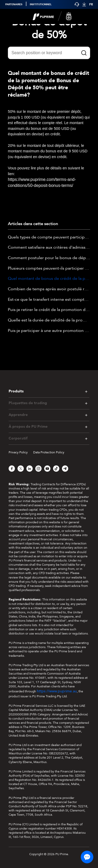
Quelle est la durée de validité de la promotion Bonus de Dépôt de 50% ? (49, 320)
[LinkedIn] (30, 469)
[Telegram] (65, 469)
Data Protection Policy (49, 452)
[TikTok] (56, 469)
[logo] (52, 16)
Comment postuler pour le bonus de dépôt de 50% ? (49, 258)
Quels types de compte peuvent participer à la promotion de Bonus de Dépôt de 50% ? (49, 237)
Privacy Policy (18, 452)
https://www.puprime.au (57, 691)
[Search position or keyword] (49, 53)
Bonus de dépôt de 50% (49, 29)
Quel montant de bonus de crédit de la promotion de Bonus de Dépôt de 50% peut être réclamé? (49, 279)
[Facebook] (12, 469)
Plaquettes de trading (28, 403)
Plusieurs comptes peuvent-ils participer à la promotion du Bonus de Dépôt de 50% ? (49, 269)
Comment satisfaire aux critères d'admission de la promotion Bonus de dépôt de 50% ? (49, 248)
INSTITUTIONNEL (41, 4)
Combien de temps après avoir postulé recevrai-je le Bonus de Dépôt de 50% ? (49, 289)
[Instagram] (38, 469)
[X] (21, 469)
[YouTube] (47, 469)
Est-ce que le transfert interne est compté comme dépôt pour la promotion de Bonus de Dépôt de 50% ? (49, 300)
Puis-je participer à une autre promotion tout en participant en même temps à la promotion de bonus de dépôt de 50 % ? (49, 331)
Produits (16, 391)
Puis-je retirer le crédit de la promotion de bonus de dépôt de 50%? (49, 310)
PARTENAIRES (14, 4)
